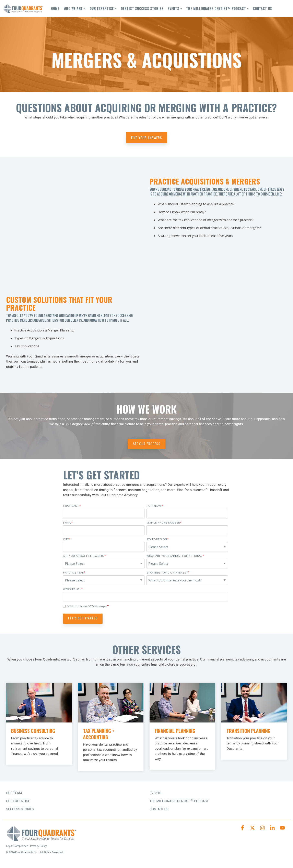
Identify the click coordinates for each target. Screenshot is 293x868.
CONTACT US (262, 9)
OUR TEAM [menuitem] (14, 793)
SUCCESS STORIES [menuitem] (20, 809)
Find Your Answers (146, 138)
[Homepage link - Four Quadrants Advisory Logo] (42, 839)
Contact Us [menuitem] (159, 809)
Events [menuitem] (155, 793)
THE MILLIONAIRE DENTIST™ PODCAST (218, 9)
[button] (243, 829)
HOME (55, 9)
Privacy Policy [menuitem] (38, 846)
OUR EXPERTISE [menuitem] (18, 801)
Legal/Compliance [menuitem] (17, 846)
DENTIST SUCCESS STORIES (142, 9)
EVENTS (175, 9)
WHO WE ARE (75, 9)
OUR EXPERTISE (103, 9)
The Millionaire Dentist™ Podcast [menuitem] (179, 801)
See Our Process (147, 444)
